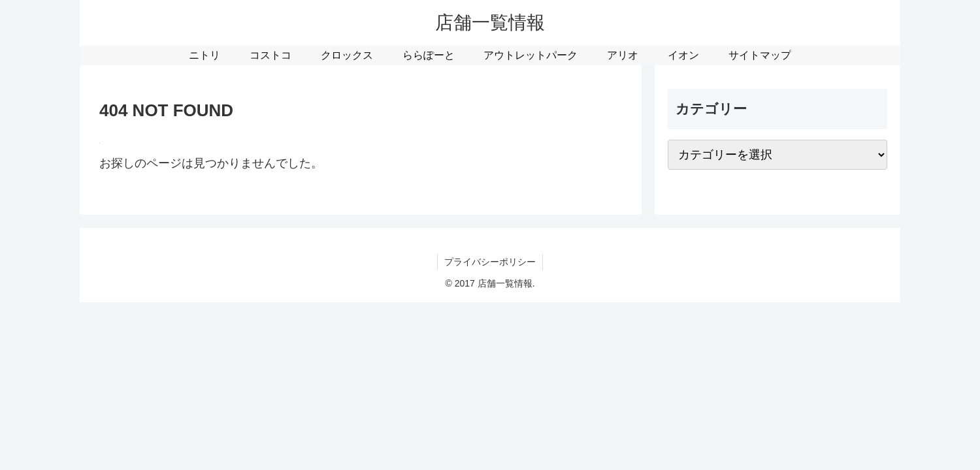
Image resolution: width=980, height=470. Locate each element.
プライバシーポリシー (490, 262)
